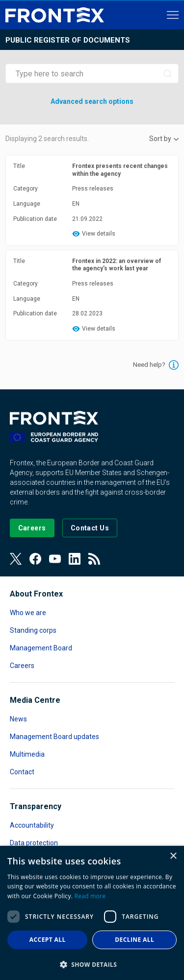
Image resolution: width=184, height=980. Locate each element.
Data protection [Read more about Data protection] (34, 843)
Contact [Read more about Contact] (22, 772)
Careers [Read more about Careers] (22, 666)
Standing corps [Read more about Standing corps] (33, 630)
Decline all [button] (134, 940)
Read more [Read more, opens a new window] (90, 896)
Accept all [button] (48, 940)
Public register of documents (68, 40)
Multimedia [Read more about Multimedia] (27, 754)
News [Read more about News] (18, 719)
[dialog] (92, 913)
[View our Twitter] (16, 559)
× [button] (173, 856)
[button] (92, 964)
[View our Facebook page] (35, 559)
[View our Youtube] (55, 559)
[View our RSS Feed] (94, 559)
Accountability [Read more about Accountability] (32, 825)
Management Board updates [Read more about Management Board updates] (54, 737)
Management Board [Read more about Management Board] (41, 648)
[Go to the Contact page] (90, 528)
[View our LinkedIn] (75, 559)
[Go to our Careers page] (32, 528)
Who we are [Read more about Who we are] (28, 613)
